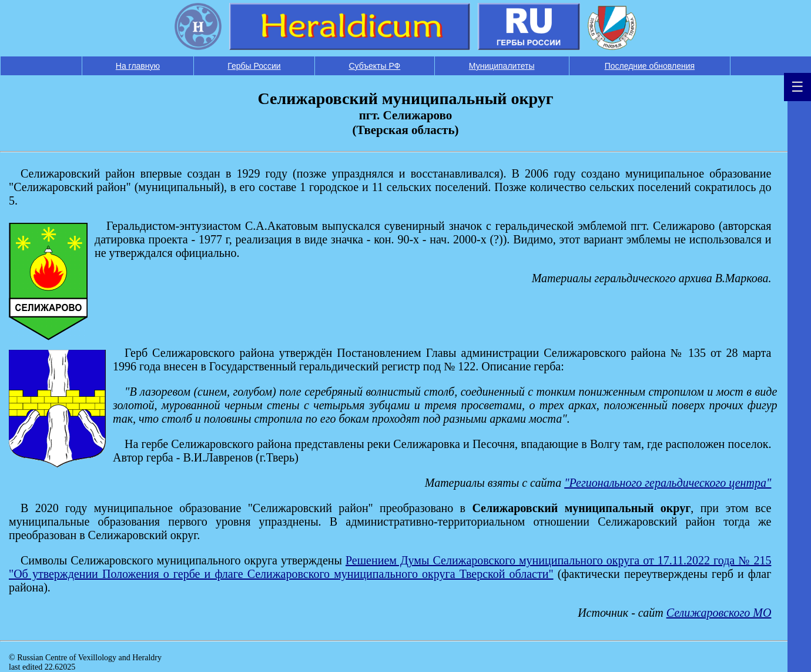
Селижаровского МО (719, 613)
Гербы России (254, 66)
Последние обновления (650, 66)
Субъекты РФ (374, 66)
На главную (138, 66)
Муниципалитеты (502, 66)
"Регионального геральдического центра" (668, 483)
